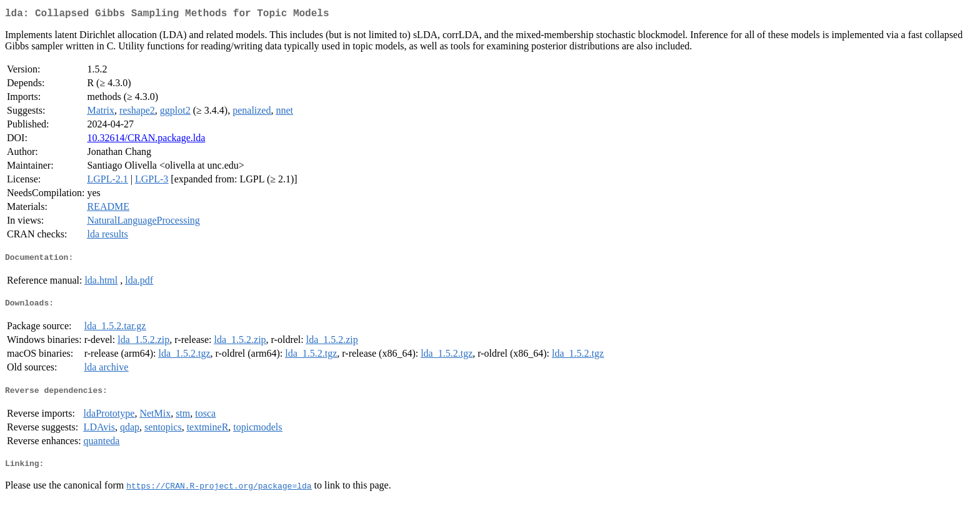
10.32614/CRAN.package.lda (146, 140)
